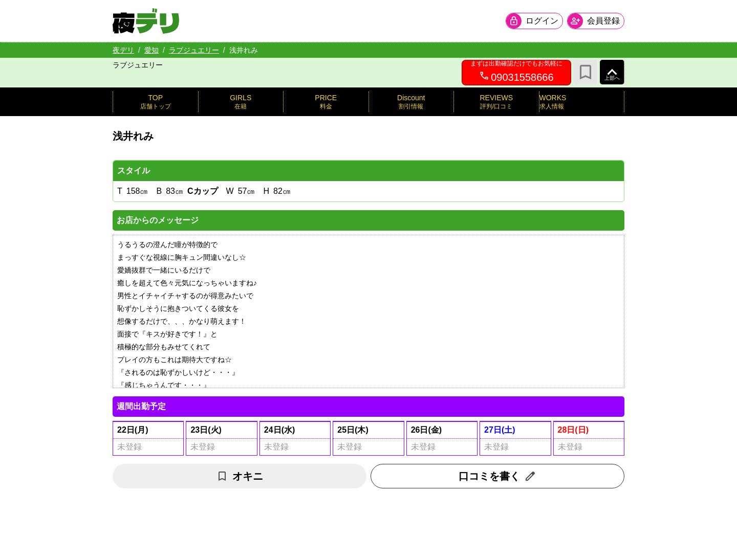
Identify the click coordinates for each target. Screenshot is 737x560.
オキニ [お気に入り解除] (240, 476)
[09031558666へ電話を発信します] (516, 73)
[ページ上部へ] (612, 72)
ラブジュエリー (194, 50)
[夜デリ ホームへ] (146, 21)
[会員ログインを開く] (534, 21)
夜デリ (123, 50)
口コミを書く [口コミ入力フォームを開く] (497, 476)
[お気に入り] (586, 72)
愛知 (151, 50)
